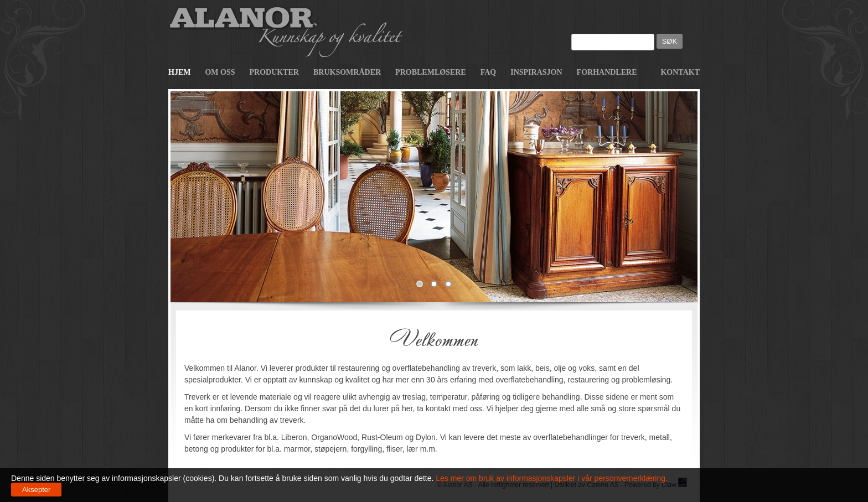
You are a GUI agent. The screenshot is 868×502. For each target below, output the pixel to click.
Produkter (274, 72)
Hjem (179, 72)
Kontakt (680, 72)
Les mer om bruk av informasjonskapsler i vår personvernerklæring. (551, 478)
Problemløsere (431, 72)
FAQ (489, 72)
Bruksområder (347, 72)
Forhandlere (607, 72)
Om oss (220, 72)
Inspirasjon (536, 72)
